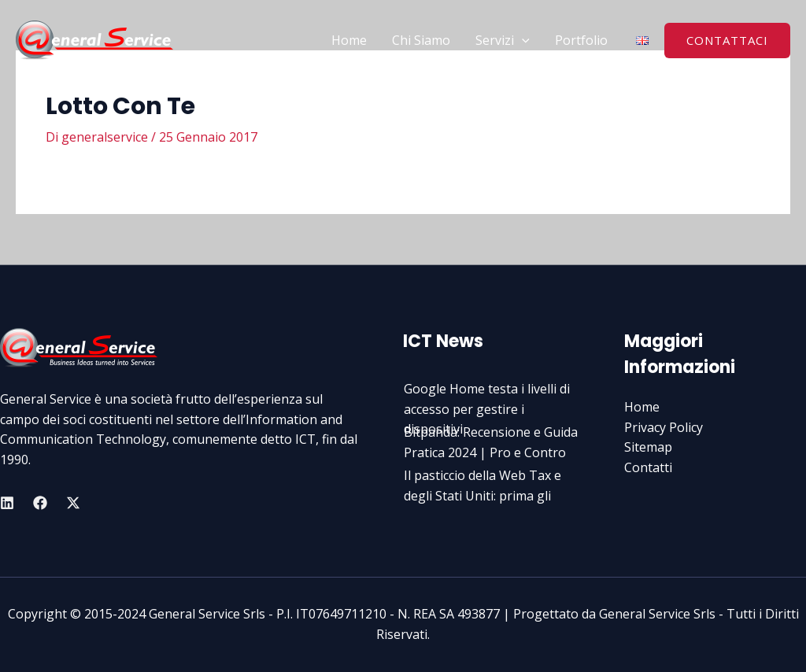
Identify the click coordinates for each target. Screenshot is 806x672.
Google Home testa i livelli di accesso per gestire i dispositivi (487, 409)
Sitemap (648, 447)
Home (349, 40)
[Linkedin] (7, 503)
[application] (522, 40)
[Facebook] (40, 503)
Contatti (648, 467)
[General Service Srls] (94, 39)
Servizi (503, 40)
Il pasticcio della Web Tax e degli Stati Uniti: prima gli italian (482, 495)
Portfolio (581, 40)
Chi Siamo (421, 40)
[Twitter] (73, 503)
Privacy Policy (664, 427)
